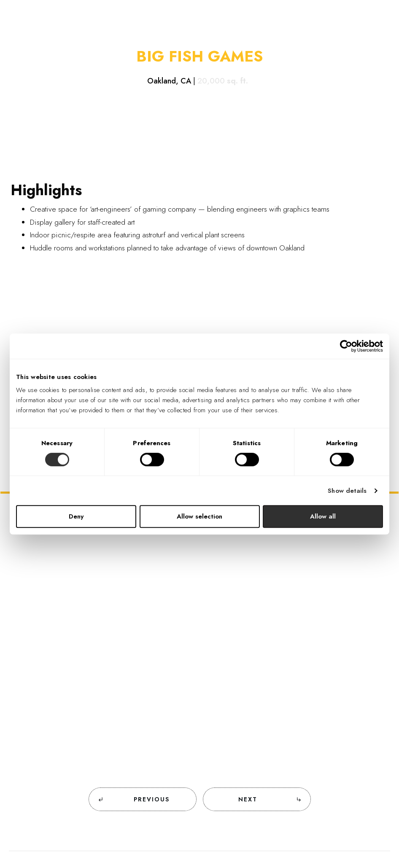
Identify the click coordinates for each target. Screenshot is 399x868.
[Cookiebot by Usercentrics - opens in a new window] (346, 346)
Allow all (323, 516)
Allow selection (199, 516)
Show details (347, 491)
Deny (76, 516)
